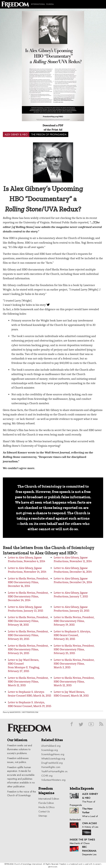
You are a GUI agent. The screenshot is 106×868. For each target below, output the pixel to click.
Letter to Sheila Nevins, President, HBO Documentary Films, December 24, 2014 (28, 596)
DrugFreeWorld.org (52, 763)
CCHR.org (47, 776)
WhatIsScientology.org (53, 759)
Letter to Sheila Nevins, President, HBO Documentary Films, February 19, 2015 (74, 621)
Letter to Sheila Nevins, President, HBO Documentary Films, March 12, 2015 (28, 682)
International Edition (49, 799)
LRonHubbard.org (51, 746)
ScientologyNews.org (53, 754)
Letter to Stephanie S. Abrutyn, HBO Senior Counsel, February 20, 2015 (72, 635)
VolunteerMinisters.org (53, 780)
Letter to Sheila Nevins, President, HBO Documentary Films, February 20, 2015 (28, 635)
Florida (50, 4)
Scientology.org (50, 750)
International (38, 4)
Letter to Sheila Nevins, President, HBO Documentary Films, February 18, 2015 (28, 621)
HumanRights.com (51, 767)
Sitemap (43, 816)
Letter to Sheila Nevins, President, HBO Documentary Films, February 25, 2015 (74, 649)
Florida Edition (46, 803)
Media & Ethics (47, 807)
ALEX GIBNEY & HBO (16, 135)
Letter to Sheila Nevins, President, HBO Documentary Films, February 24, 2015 (28, 649)
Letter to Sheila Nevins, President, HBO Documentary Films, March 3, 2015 (74, 664)
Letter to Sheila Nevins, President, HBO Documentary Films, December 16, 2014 (28, 582)
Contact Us (44, 811)
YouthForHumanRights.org (55, 771)
